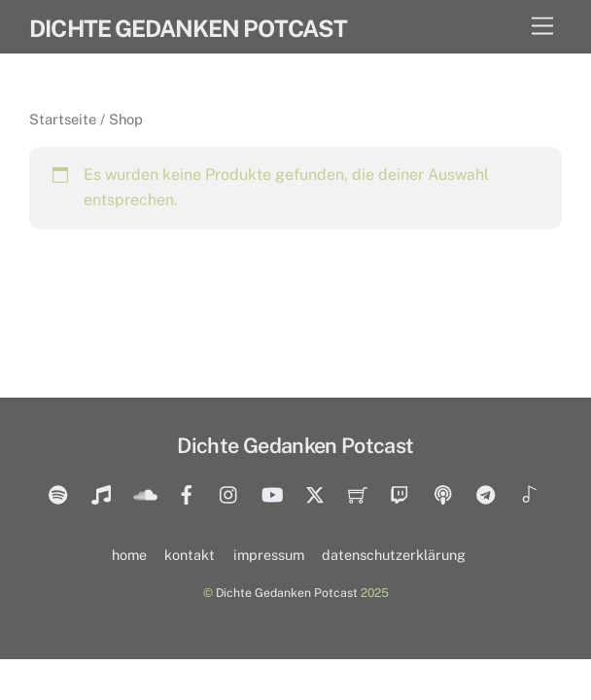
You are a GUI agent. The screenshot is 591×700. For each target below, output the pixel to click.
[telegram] (486, 492)
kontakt (190, 555)
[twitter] (315, 492)
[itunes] (101, 492)
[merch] (358, 492)
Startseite (63, 119)
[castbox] (443, 492)
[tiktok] (529, 492)
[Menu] (542, 27)
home (129, 555)
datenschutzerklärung (394, 555)
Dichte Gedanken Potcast (287, 593)
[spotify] (58, 492)
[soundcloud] (144, 492)
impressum (269, 555)
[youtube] (272, 492)
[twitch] (400, 492)
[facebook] (187, 492)
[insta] (229, 492)
